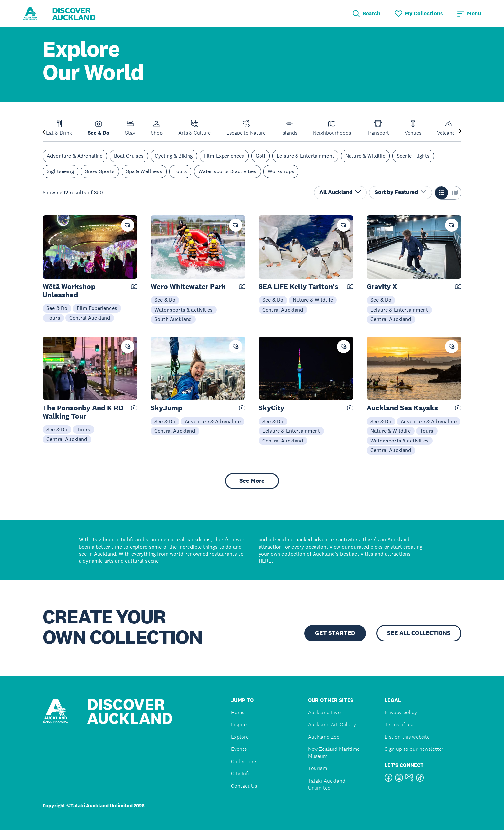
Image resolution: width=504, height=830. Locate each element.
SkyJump (166, 408)
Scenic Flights (413, 156)
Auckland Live (324, 712)
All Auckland (340, 192)
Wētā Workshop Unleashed (69, 291)
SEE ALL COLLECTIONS (419, 633)
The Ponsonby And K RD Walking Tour (83, 412)
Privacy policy (401, 712)
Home (238, 712)
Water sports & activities (227, 171)
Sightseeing (60, 171)
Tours (180, 171)
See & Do (57, 308)
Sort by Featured (401, 192)
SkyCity (271, 408)
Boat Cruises (129, 156)
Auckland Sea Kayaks (402, 408)
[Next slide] (460, 131)
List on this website (407, 737)
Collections (244, 761)
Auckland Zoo (324, 737)
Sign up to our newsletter (414, 749)
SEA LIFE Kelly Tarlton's (298, 287)
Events (239, 749)
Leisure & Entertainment (305, 156)
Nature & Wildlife (365, 156)
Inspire (239, 724)
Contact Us (244, 786)
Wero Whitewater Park (188, 287)
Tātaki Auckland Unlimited (327, 784)
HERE (265, 561)
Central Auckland (90, 318)
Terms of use (399, 724)
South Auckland (173, 319)
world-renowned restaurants (203, 554)
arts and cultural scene (132, 561)
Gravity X (382, 287)
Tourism (317, 768)
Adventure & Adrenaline (75, 156)
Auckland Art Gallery (332, 724)
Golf (261, 156)
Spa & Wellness (144, 171)
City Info (241, 774)
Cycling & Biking (174, 156)
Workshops (281, 171)
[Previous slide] (44, 131)
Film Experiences (224, 156)
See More (252, 481)
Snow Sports (100, 171)
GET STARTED (335, 633)
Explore (240, 737)
